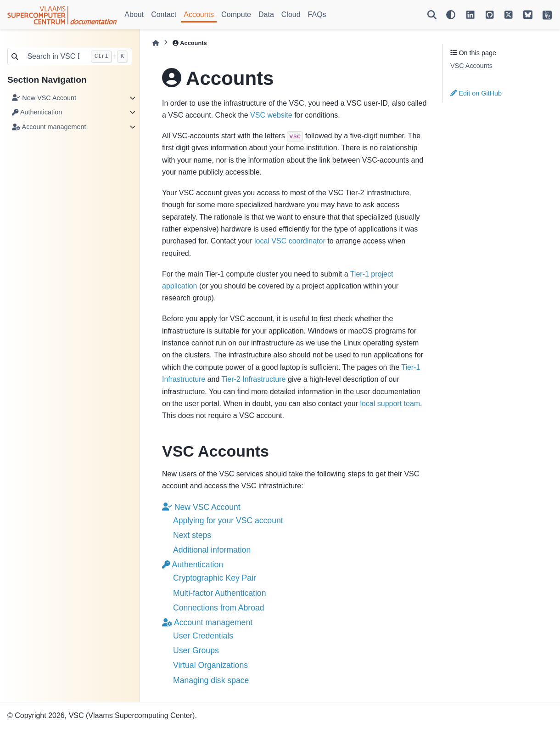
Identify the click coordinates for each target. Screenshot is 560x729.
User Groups (196, 650)
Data (266, 14)
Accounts (199, 14)
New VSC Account (44, 98)
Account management (49, 127)
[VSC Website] (547, 15)
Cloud (291, 14)
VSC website (271, 115)
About (134, 14)
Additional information (212, 550)
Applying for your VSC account (228, 520)
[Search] (432, 15)
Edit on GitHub (476, 93)
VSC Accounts (471, 66)
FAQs (317, 14)
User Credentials (203, 636)
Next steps (192, 535)
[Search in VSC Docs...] (54, 57)
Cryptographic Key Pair (215, 578)
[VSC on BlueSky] (528, 15)
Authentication (37, 112)
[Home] (156, 43)
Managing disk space (211, 680)
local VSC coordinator (290, 241)
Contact (164, 14)
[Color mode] (451, 15)
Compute (236, 14)
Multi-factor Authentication (219, 593)
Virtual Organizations (210, 665)
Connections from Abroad (219, 608)
